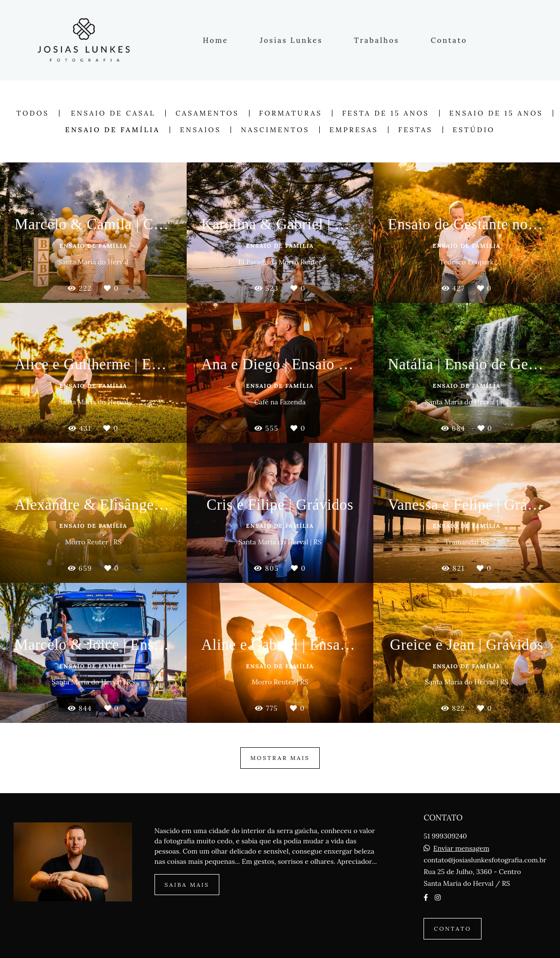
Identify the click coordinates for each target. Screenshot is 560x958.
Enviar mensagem (461, 848)
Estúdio (474, 130)
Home (215, 40)
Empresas (354, 130)
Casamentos (207, 113)
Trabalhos (377, 40)
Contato (449, 40)
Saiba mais (187, 885)
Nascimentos (275, 130)
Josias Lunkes (291, 40)
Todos (33, 113)
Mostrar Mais (280, 758)
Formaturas (291, 113)
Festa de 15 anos (386, 113)
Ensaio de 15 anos (496, 113)
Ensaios (200, 130)
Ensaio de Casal (113, 113)
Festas (415, 130)
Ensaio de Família (113, 130)
